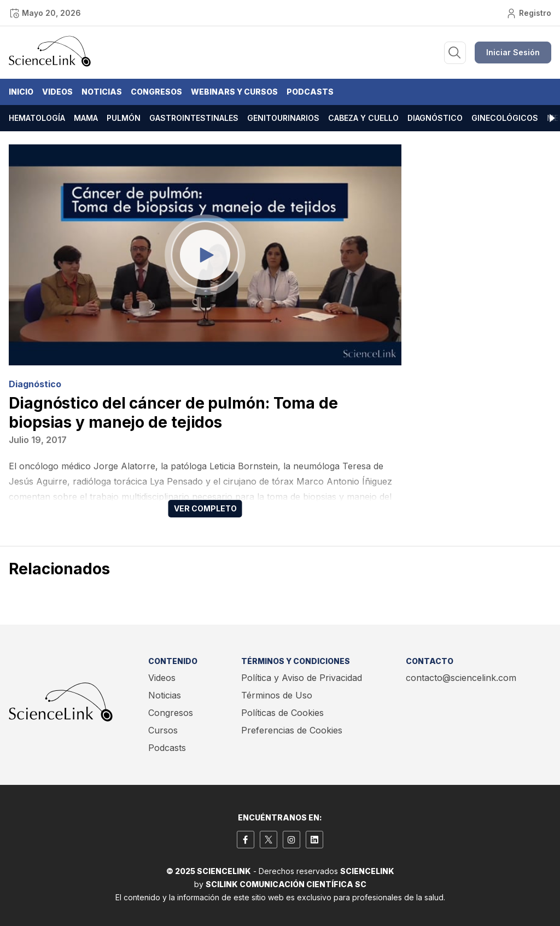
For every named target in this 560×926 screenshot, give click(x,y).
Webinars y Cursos (234, 92)
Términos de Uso (277, 695)
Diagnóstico (435, 118)
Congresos (156, 92)
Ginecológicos (505, 118)
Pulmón (124, 118)
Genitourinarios (283, 118)
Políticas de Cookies (282, 713)
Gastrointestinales (194, 118)
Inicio (21, 92)
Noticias (102, 92)
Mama (86, 118)
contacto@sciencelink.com (461, 678)
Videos (57, 92)
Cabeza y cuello (363, 118)
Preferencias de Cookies (292, 730)
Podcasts (310, 92)
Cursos (163, 730)
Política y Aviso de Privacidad (302, 678)
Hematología (37, 118)
